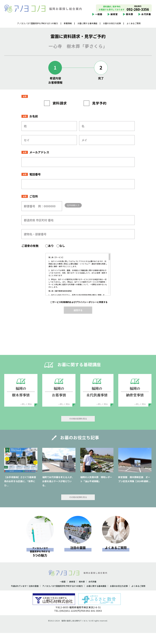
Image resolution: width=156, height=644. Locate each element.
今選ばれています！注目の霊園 (27, 593)
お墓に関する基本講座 (87, 26)
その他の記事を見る (78, 426)
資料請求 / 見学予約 (112, 9)
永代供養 (146, 16)
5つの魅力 (40, 559)
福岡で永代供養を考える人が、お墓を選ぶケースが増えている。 (58, 488)
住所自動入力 (78, 212)
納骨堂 (114, 16)
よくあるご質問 (134, 26)
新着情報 (68, 26)
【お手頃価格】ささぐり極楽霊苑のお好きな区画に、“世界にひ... (20, 488)
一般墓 (99, 16)
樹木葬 (130, 16)
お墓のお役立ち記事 (112, 26)
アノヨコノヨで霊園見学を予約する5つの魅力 (38, 26)
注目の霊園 (78, 555)
